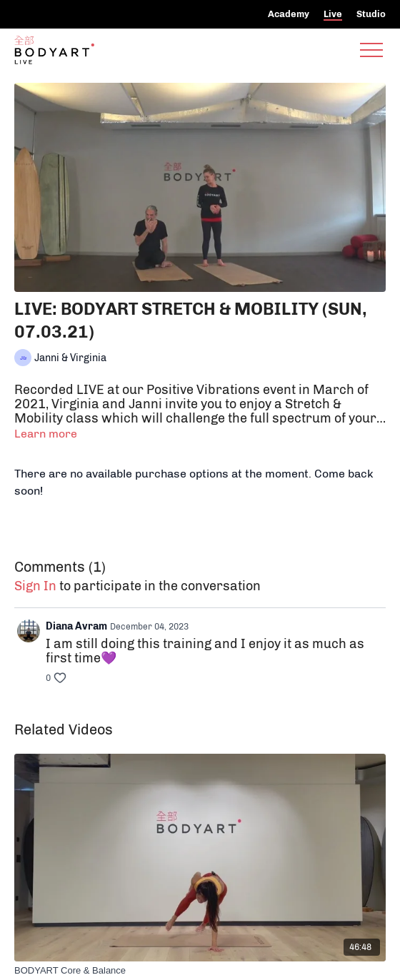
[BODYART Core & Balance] (200, 971)
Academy (289, 14)
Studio (371, 14)
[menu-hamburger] (371, 50)
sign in (35, 586)
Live (333, 14)
